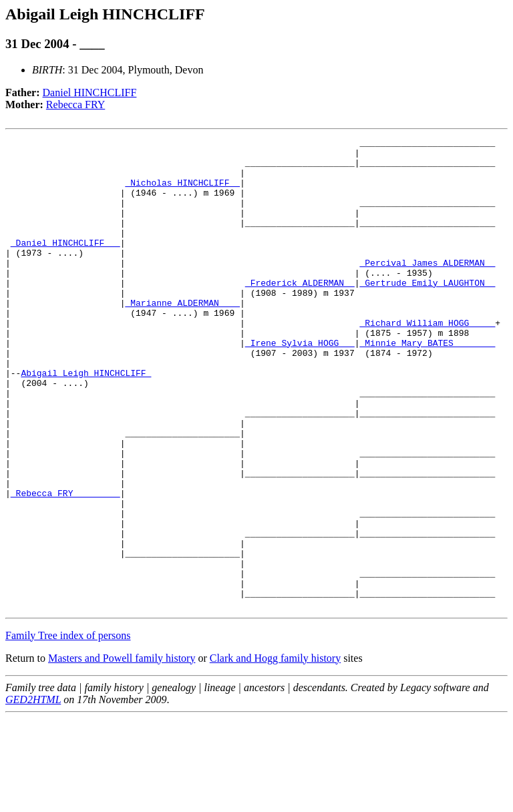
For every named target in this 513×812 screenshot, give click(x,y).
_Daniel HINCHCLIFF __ (65, 264)
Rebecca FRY (75, 105)
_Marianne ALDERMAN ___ (182, 337)
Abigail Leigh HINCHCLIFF (86, 421)
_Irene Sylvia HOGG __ (300, 385)
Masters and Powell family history (122, 752)
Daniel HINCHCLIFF (90, 92)
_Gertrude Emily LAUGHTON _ (427, 313)
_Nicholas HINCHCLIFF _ (182, 192)
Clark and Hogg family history (275, 752)
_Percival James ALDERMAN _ (427, 288)
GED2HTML (33, 794)
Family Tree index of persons (68, 730)
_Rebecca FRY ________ (65, 565)
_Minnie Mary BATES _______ (427, 385)
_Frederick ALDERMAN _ (300, 313)
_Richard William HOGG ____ (427, 361)
